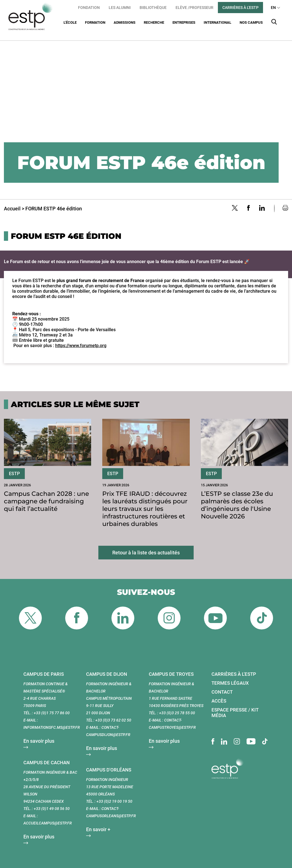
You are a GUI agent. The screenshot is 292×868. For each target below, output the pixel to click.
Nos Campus (251, 22)
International (217, 22)
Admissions (125, 22)
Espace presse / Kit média (235, 706)
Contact (222, 685)
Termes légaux (230, 676)
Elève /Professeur (194, 8)
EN (273, 8)
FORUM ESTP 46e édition (54, 202)
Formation (95, 22)
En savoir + (98, 822)
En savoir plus (39, 734)
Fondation (89, 8)
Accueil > (14, 202)
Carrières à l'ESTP (240, 8)
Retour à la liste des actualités (146, 546)
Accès (219, 694)
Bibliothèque (153, 8)
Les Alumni (120, 8)
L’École (70, 22)
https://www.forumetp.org (81, 339)
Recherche (154, 22)
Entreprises (184, 22)
